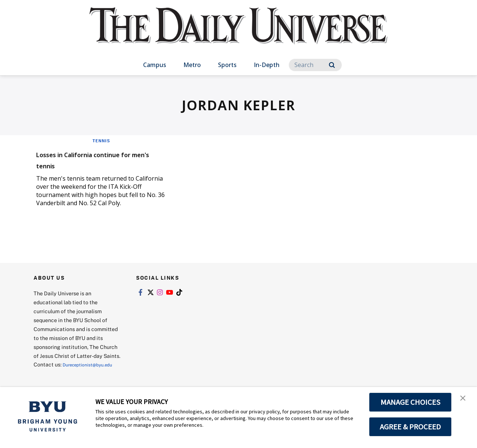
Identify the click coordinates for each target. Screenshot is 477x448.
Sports (227, 65)
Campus (155, 65)
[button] (465, 400)
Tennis (101, 140)
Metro (192, 65)
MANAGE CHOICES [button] (410, 402)
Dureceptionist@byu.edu (64, 373)
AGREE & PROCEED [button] (410, 427)
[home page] (238, 33)
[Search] (315, 65)
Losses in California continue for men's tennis (99, 159)
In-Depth (267, 65)
